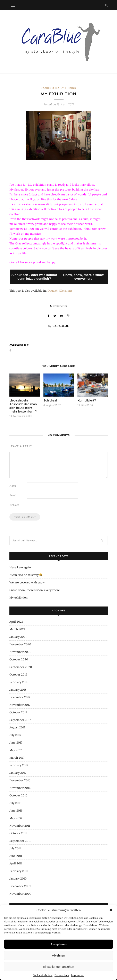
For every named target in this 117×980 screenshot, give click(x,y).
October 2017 (18, 712)
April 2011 (16, 863)
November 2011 (20, 826)
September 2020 (21, 667)
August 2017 (17, 727)
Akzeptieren (58, 944)
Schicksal (50, 400)
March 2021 (17, 629)
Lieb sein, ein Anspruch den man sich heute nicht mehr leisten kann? (23, 406)
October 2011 (18, 833)
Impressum (78, 975)
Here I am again (20, 567)
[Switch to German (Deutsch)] (60, 291)
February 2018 (19, 682)
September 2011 (20, 841)
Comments (58, 306)
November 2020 (20, 652)
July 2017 (15, 735)
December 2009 (20, 886)
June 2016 (16, 811)
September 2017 (20, 720)
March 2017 (17, 758)
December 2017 (20, 697)
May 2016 (16, 818)
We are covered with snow (27, 582)
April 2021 (16, 622)
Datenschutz (62, 975)
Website (14, 505)
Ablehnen (58, 955)
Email (13, 495)
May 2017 (15, 750)
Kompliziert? (87, 400)
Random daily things (58, 88)
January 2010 (18, 879)
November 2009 (20, 894)
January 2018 (18, 690)
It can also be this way (26, 575)
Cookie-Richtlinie (43, 975)
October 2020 (19, 659)
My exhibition (19, 598)
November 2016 (20, 788)
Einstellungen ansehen (59, 967)
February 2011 (19, 871)
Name (13, 486)
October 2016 (18, 795)
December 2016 (20, 780)
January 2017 (18, 773)
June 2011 (16, 856)
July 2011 (15, 848)
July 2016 (15, 803)
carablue (61, 326)
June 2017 (16, 743)
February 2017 (19, 765)
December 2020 (20, 644)
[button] (111, 910)
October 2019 (18, 675)
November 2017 (20, 705)
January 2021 (18, 637)
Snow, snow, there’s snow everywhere (35, 590)
